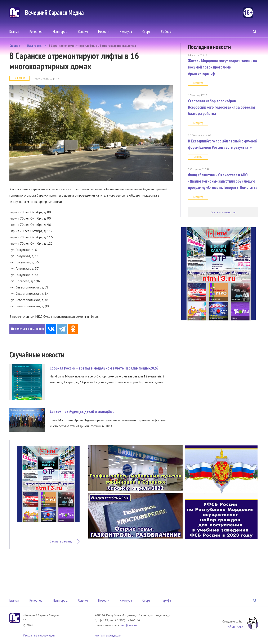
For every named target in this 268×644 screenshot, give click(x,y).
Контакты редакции (108, 635)
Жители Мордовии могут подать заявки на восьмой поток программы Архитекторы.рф (222, 67)
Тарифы (166, 600)
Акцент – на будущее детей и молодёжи (82, 412)
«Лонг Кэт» (236, 626)
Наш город (60, 31)
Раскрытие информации (39, 635)
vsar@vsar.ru (129, 625)
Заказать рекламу (61, 541)
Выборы (166, 31)
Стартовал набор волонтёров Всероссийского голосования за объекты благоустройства (221, 107)
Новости (104, 31)
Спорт (146, 31)
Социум (83, 31)
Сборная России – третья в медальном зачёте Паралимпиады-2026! (104, 368)
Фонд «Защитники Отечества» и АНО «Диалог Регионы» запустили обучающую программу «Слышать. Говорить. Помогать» (223, 181)
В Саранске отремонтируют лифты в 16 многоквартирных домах (92, 46)
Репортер (36, 31)
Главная (14, 31)
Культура (126, 31)
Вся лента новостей (223, 212)
